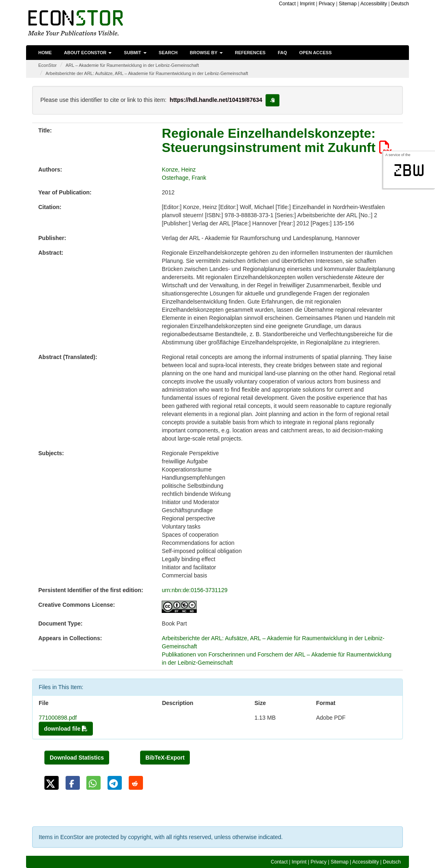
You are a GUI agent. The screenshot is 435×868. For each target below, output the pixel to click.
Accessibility (374, 4)
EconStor (47, 65)
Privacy (326, 4)
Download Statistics (77, 758)
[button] (52, 783)
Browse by (206, 53)
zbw (409, 170)
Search (168, 53)
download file (66, 729)
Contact (287, 4)
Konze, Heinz (179, 170)
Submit (135, 53)
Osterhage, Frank (184, 178)
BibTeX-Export (165, 758)
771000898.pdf (58, 718)
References (250, 53)
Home (45, 53)
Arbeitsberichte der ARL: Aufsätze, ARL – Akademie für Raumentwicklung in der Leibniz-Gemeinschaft (147, 73)
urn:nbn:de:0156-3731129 (194, 590)
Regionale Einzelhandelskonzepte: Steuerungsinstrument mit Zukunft (277, 140)
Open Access (316, 53)
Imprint (307, 4)
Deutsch (400, 4)
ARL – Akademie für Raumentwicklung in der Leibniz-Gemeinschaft (132, 65)
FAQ (282, 53)
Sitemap (348, 4)
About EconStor (88, 53)
